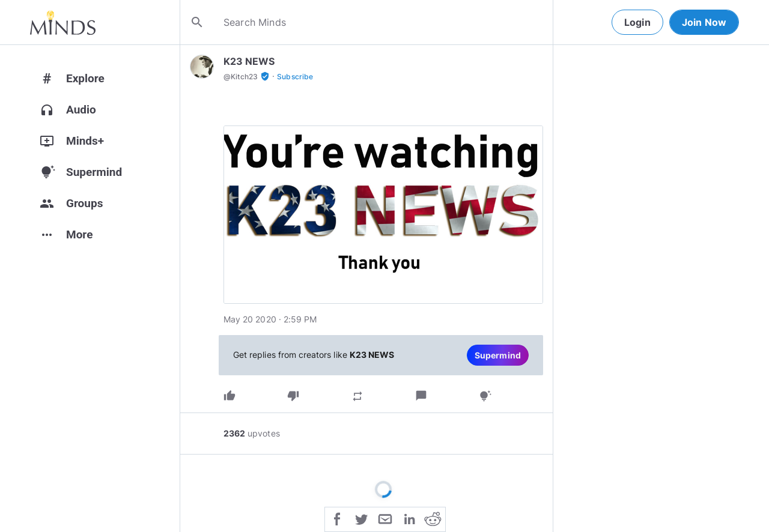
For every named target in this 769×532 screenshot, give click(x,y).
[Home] (63, 22)
